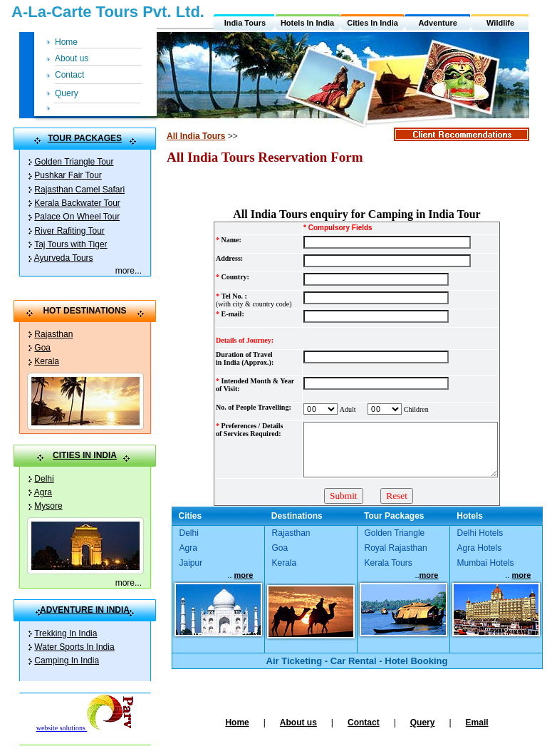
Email (477, 723)
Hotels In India (307, 23)
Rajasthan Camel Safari (79, 190)
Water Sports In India (74, 647)
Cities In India (373, 23)
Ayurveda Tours (64, 258)
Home (66, 42)
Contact (69, 75)
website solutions (85, 728)
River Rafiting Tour (69, 231)
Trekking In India (66, 633)
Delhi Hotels (480, 533)
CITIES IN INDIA (85, 455)
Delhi (44, 479)
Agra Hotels (480, 548)
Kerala (47, 361)
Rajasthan (53, 334)
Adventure (437, 23)
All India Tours (196, 136)
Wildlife (500, 23)
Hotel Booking (416, 661)
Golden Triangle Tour (74, 162)
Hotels (470, 516)
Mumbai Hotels (486, 563)
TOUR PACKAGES (85, 138)
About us (72, 58)
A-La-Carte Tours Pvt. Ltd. (108, 12)
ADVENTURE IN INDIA (85, 610)
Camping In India (67, 661)
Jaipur (191, 563)
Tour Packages (394, 516)
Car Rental (354, 661)
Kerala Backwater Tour (77, 203)
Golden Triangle (395, 533)
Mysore (48, 506)
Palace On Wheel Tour (77, 217)
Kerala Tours (389, 563)
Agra (43, 492)
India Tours (245, 23)
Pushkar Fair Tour (68, 175)
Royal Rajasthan (396, 548)
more (125, 271)
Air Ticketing (295, 661)
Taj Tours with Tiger (71, 244)
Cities (191, 516)
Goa (42, 348)
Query (67, 93)
